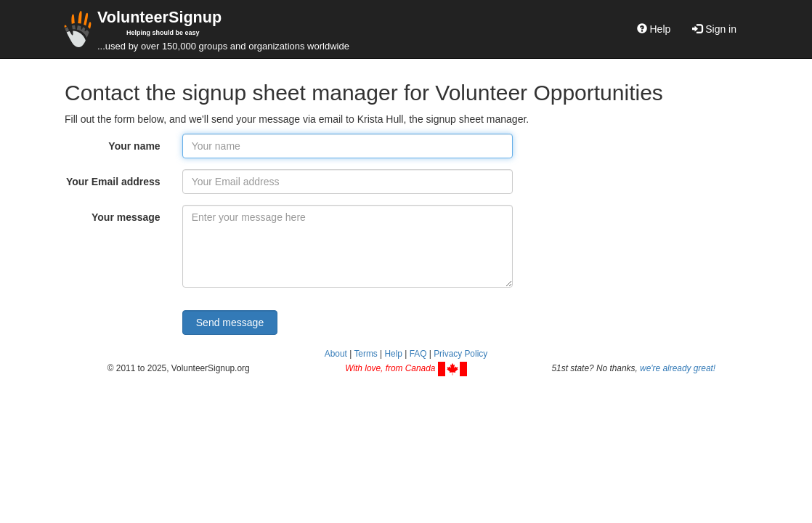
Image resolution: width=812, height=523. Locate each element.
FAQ (418, 354)
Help (654, 29)
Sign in (714, 29)
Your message (126, 217)
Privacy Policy (460, 354)
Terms (365, 354)
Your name (134, 146)
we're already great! (678, 368)
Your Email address (113, 182)
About (336, 354)
